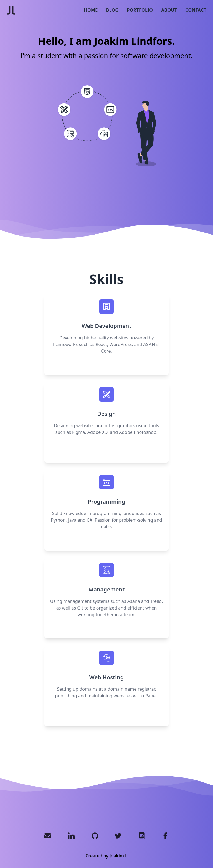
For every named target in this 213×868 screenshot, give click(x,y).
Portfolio (140, 10)
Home (91, 10)
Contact (196, 10)
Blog (112, 10)
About (169, 10)
